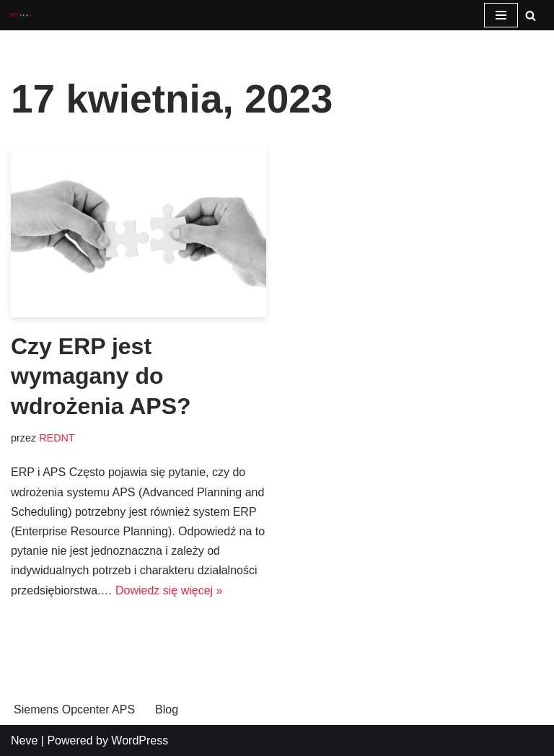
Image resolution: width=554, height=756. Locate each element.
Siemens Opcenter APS (74, 709)
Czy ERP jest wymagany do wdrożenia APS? (101, 376)
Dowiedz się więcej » (169, 590)
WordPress (140, 740)
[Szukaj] (531, 16)
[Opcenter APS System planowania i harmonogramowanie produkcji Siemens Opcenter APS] (22, 16)
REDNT (57, 438)
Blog (167, 709)
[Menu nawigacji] (501, 15)
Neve (24, 740)
